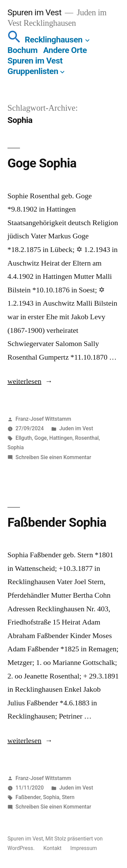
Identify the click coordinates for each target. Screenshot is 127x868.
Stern (68, 797)
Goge (40, 438)
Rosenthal (87, 438)
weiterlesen (24, 381)
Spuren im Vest (34, 12)
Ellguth (24, 438)
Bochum (23, 50)
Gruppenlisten (33, 71)
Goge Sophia (42, 163)
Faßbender (28, 797)
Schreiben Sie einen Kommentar (53, 457)
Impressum (84, 848)
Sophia (16, 447)
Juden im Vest (76, 428)
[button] (14, 40)
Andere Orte (65, 50)
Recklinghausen (54, 40)
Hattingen (61, 438)
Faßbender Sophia (57, 522)
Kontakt (52, 848)
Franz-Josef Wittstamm (43, 419)
